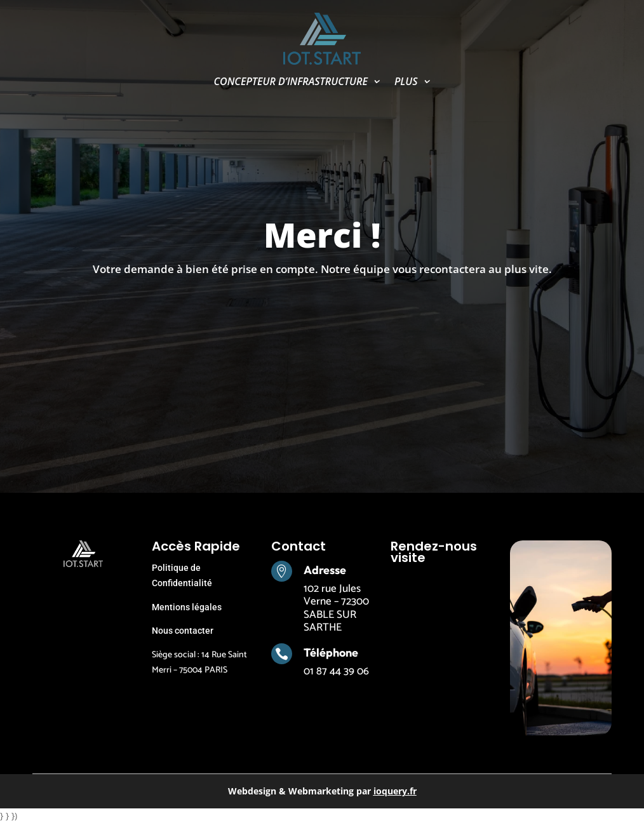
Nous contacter (183, 631)
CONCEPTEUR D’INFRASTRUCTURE (291, 83)
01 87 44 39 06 (336, 671)
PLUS (406, 83)
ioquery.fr (395, 791)
